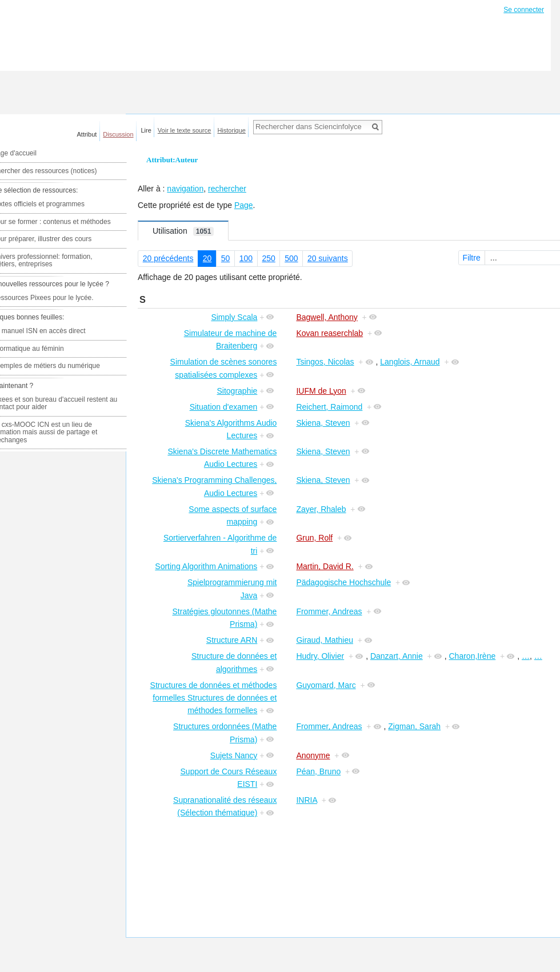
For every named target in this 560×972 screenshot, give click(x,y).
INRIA (307, 800)
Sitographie (237, 391)
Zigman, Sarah (414, 726)
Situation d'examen (224, 407)
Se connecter (524, 10)
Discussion (118, 134)
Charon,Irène (473, 656)
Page (244, 205)
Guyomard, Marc (326, 685)
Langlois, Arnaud (410, 362)
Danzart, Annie (397, 656)
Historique (231, 130)
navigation (185, 189)
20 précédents (168, 258)
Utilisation (183, 231)
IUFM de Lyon (321, 391)
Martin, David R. (325, 566)
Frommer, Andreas (329, 611)
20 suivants (328, 258)
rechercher (227, 189)
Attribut (87, 134)
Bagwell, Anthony (327, 317)
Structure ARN (232, 640)
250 (268, 258)
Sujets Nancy (234, 755)
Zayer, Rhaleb (321, 509)
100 (246, 258)
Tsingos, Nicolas (325, 362)
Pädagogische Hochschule (343, 582)
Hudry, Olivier (320, 656)
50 (226, 258)
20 (207, 258)
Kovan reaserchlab (329, 333)
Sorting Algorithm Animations (206, 566)
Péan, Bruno (318, 771)
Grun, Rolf (314, 538)
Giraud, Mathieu (325, 640)
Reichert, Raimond (329, 407)
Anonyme (313, 755)
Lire (146, 130)
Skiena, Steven (323, 423)
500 (291, 258)
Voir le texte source (185, 130)
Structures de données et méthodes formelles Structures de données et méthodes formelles (214, 698)
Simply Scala (234, 317)
